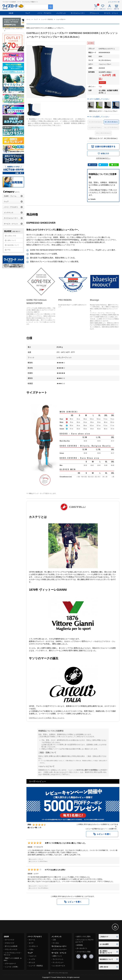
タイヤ (31, 943)
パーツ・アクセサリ (44, 13)
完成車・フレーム (10, 196)
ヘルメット (33, 956)
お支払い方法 (12, 236)
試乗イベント (57, 956)
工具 (54, 940)
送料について (12, 240)
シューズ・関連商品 (36, 966)
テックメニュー (58, 962)
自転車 (11, 13)
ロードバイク (10, 940)
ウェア (28, 13)
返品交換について (13, 245)
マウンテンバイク (11, 949)
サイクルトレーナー (78, 13)
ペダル (31, 949)
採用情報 (80, 945)
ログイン (106, 829)
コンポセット (33, 946)
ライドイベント (58, 959)
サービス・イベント (111, 13)
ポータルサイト (82, 948)
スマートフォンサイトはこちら (59, 973)
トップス (32, 959)
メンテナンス (61, 13)
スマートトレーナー (60, 949)
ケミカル (56, 943)
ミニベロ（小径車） (12, 967)
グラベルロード (10, 964)
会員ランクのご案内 (83, 936)
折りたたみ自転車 (11, 946)
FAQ (9, 250)
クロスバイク (10, 943)
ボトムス (32, 962)
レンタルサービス (59, 966)
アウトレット (94, 13)
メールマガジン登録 (83, 952)
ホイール (32, 940)
